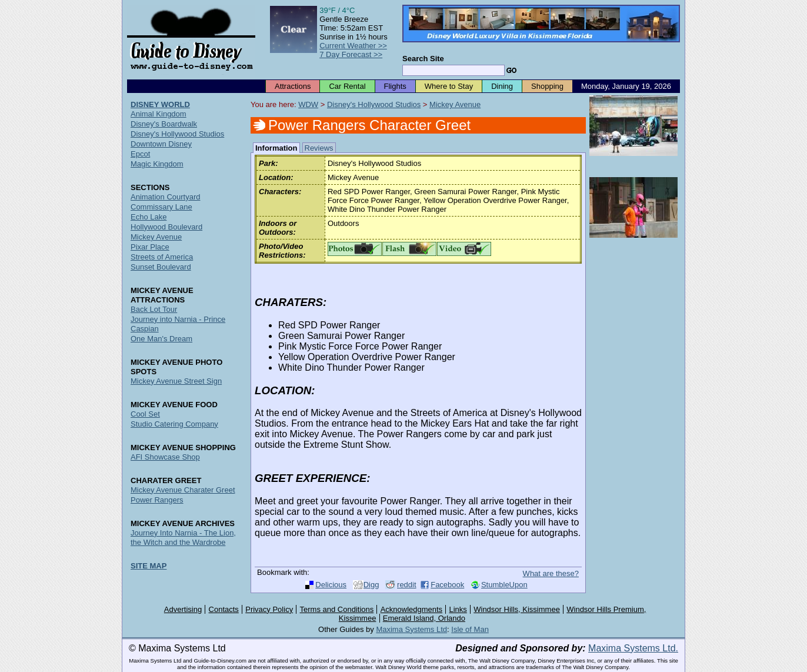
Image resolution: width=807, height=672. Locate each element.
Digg (371, 585)
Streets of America (162, 257)
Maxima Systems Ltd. (633, 648)
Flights (395, 86)
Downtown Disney (161, 144)
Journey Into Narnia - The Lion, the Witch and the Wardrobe (183, 538)
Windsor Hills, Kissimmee (517, 609)
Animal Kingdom (159, 114)
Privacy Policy (269, 609)
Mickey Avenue (455, 104)
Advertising (183, 609)
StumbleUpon (504, 585)
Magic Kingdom (157, 164)
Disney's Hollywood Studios (374, 104)
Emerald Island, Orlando (424, 618)
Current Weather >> (353, 46)
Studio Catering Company (174, 424)
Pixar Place (150, 247)
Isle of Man (470, 629)
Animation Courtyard (166, 197)
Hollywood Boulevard (166, 227)
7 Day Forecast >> (351, 54)
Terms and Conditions (337, 609)
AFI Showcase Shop (165, 457)
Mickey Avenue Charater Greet (183, 490)
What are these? (551, 573)
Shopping (547, 86)
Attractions (293, 86)
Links (458, 609)
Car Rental (347, 86)
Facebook (447, 585)
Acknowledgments (412, 609)
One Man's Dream (161, 339)
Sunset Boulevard (161, 267)
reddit (407, 585)
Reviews (319, 148)
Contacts (224, 609)
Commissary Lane (161, 207)
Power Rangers (157, 500)
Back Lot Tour (154, 309)
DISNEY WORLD (160, 104)
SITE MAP (149, 566)
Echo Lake (149, 217)
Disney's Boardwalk (164, 124)
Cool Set (145, 414)
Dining (502, 86)
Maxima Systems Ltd (411, 629)
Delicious (331, 585)
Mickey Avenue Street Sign (176, 381)
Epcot (140, 154)
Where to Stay (449, 86)
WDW (308, 104)
